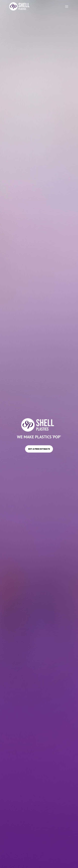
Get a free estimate (39, 449)
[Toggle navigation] (67, 7)
